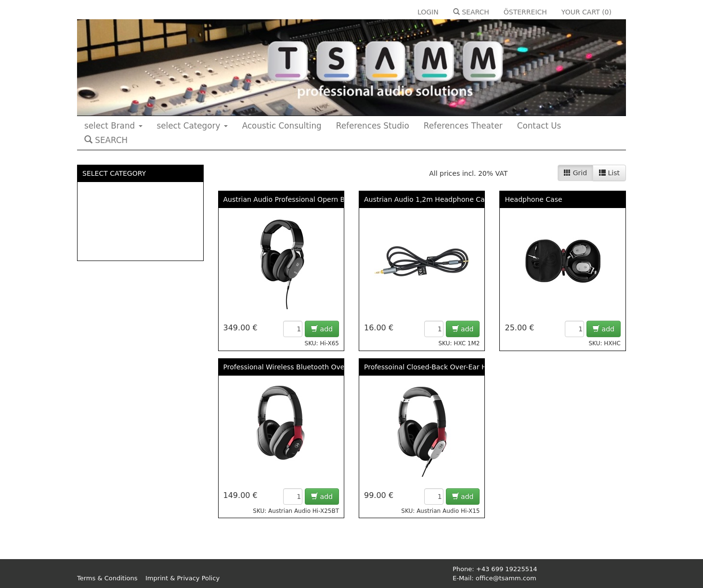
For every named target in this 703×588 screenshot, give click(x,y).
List (609, 173)
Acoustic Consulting (282, 126)
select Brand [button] (113, 126)
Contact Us (539, 126)
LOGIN (428, 12)
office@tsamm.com (506, 578)
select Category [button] (192, 126)
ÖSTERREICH (525, 12)
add (322, 329)
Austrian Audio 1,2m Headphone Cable (430, 199)
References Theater (463, 126)
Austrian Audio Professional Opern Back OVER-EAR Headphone (329, 199)
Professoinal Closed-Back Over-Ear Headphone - (444, 367)
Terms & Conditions (107, 578)
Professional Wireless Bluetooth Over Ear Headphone (312, 367)
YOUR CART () (586, 12)
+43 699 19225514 (507, 569)
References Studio (373, 126)
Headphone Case (533, 199)
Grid (575, 173)
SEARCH (471, 12)
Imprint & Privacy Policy (182, 578)
